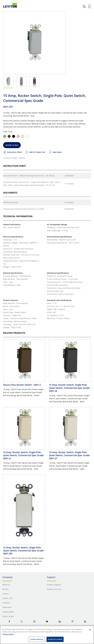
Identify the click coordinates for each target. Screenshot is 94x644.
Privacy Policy (8, 634)
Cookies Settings (37, 639)
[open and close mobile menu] (89, 6)
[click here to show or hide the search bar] (84, 7)
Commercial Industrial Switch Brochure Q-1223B (23, 209)
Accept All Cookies (55, 639)
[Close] (90, 630)
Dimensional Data (11, 202)
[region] (47, 635)
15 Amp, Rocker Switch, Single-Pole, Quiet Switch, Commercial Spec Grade (70, 388)
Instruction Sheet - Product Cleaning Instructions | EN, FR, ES (29, 176)
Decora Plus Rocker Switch (22, 385)
